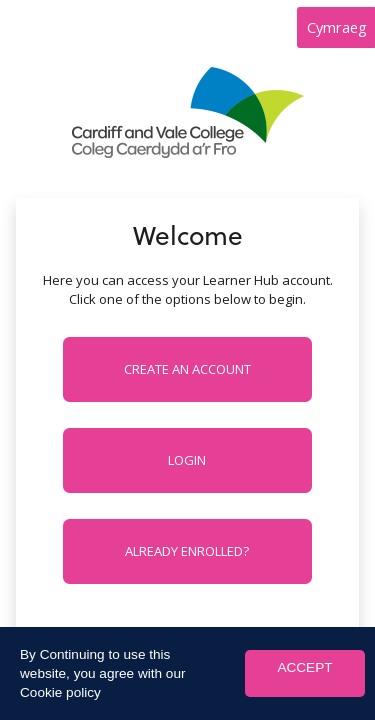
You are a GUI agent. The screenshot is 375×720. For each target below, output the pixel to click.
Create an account (187, 369)
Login (187, 460)
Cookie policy (60, 692)
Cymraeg (337, 27)
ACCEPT (304, 667)
